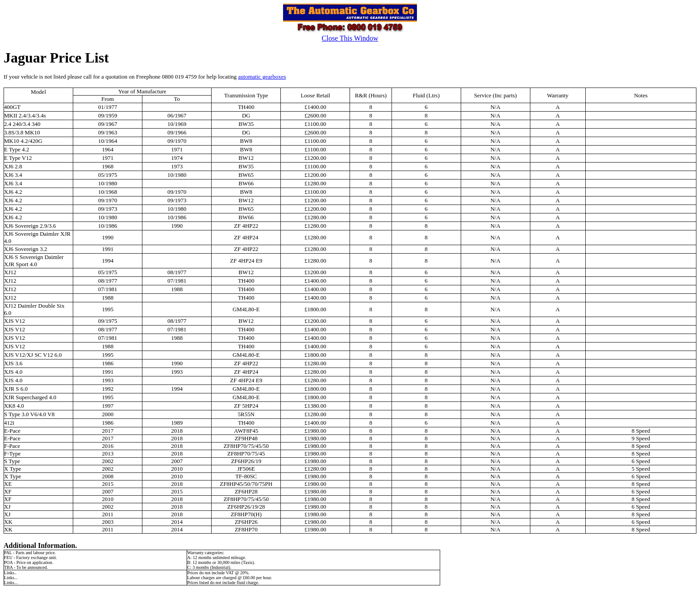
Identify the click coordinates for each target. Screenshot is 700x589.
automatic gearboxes (262, 77)
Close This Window (350, 38)
